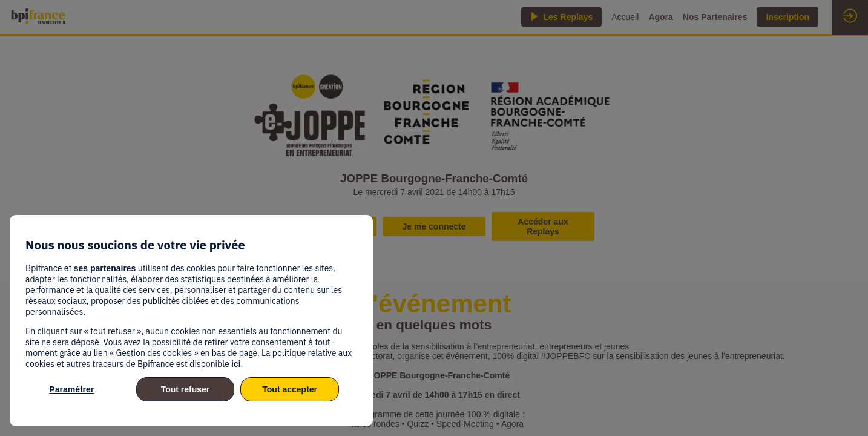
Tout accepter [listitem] (290, 389)
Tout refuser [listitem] (186, 389)
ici (236, 364)
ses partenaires (105, 268)
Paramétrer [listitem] (71, 389)
